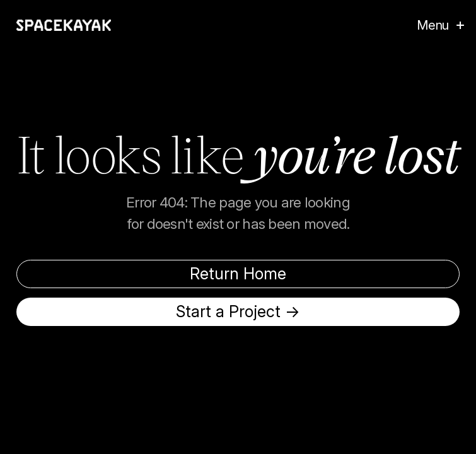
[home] (63, 25)
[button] (434, 25)
